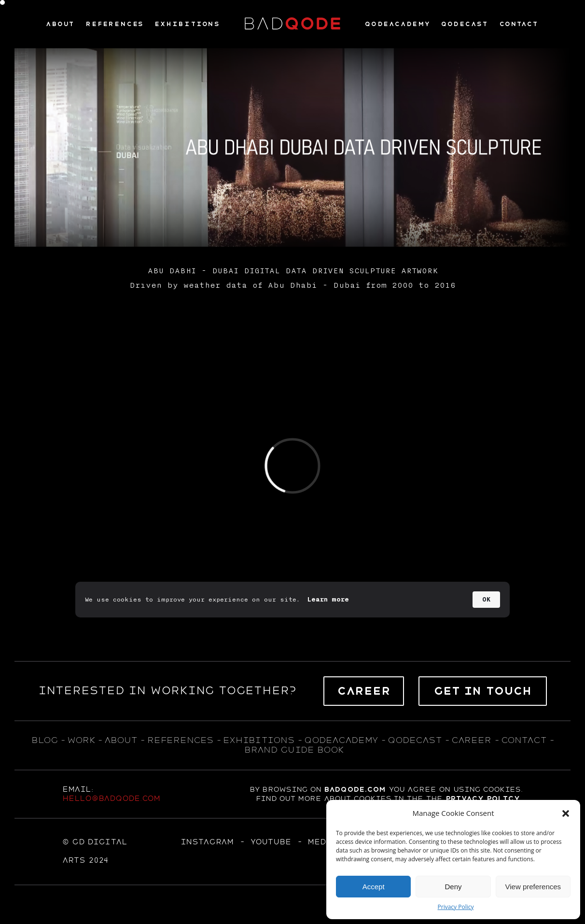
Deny (453, 887)
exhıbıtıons (259, 740)
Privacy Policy (456, 907)
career (471, 740)
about (121, 740)
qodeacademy (341, 740)
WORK (81, 740)
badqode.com (355, 789)
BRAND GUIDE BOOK (294, 750)
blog (44, 740)
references (180, 740)
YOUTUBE (271, 842)
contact (524, 740)
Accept (374, 887)
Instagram (207, 842)
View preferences (533, 887)
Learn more (328, 600)
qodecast (416, 740)
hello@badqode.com (111, 798)
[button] (566, 813)
